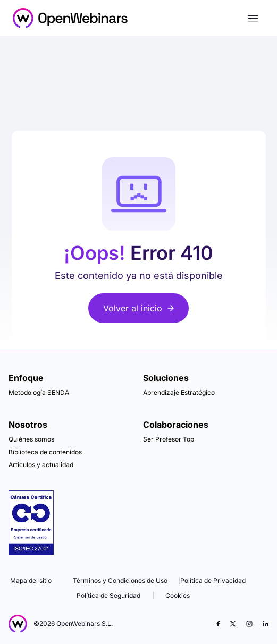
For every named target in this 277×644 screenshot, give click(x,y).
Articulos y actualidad (41, 465)
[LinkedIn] (266, 624)
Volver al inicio (138, 308)
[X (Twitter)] (233, 624)
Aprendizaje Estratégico (179, 392)
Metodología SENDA (39, 392)
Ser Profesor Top (169, 439)
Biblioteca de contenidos (45, 452)
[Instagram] (249, 624)
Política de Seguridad (108, 595)
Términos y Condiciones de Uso (120, 581)
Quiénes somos (31, 439)
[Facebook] (218, 624)
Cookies (178, 595)
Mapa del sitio (31, 581)
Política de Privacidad (213, 581)
